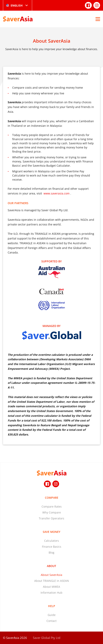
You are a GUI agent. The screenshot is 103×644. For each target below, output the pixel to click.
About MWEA (51, 587)
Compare (52, 498)
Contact (51, 621)
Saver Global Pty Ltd (47, 638)
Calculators (51, 541)
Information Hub (51, 593)
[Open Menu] (98, 19)
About (51, 566)
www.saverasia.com (57, 193)
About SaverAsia (51, 575)
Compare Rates (52, 506)
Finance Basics (52, 547)
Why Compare (52, 512)
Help (52, 606)
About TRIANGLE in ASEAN (52, 581)
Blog (51, 552)
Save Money (51, 532)
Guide (52, 615)
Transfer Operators (51, 518)
